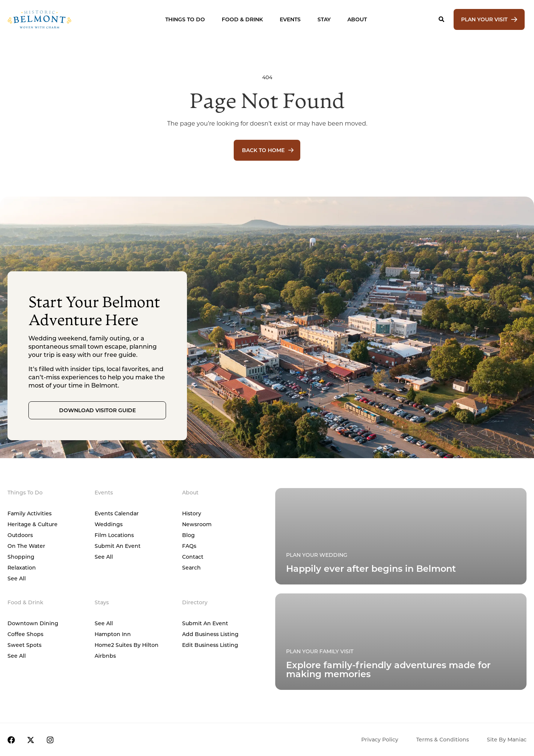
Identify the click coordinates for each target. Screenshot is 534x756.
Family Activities (30, 513)
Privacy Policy (380, 739)
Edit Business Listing (210, 645)
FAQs (189, 546)
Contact (193, 557)
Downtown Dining (33, 623)
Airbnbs (105, 656)
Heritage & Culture (33, 524)
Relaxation (22, 567)
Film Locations (114, 535)
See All (17, 578)
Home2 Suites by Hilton (127, 645)
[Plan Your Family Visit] (401, 536)
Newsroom (197, 524)
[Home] (59, 19)
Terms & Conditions (443, 739)
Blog (188, 535)
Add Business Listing (210, 634)
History (192, 513)
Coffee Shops (25, 634)
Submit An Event (118, 546)
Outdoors (20, 535)
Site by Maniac (507, 739)
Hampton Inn (113, 634)
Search (191, 567)
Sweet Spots (24, 645)
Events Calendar (117, 513)
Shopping (21, 557)
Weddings (109, 524)
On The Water (26, 546)
